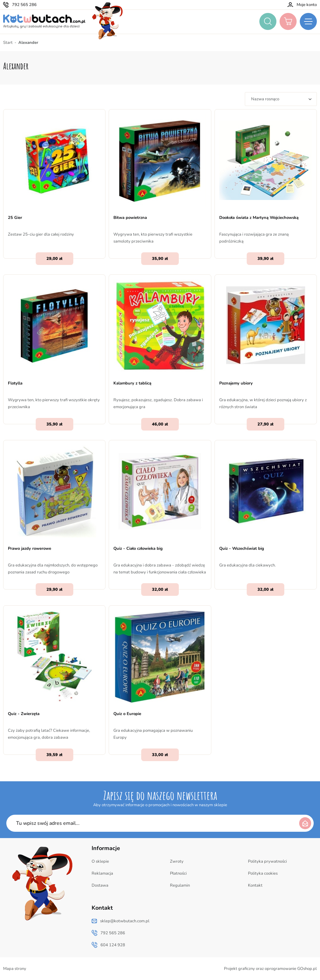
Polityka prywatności (267, 861)
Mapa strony (15, 969)
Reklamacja (102, 873)
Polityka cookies (263, 873)
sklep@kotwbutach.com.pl (125, 921)
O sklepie (100, 861)
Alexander (28, 43)
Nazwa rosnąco (265, 99)
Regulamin (180, 885)
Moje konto (307, 5)
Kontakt (255, 885)
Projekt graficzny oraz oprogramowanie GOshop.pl (270, 969)
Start (8, 43)
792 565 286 (24, 5)
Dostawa (100, 885)
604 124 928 (113, 945)
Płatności (178, 873)
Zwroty (177, 861)
